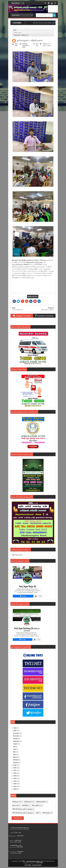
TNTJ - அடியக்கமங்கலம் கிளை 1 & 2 (33, 861)
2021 (15, 728)
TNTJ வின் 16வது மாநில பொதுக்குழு (22, 813)
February (16, 760)
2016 (15, 773)
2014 (15, 778)
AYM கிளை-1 (16, 802)
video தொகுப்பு (47, 813)
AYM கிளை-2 (46, 44)
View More (18, 818)
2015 (15, 776)
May (14, 752)
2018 (15, 768)
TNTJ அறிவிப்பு (36, 805)
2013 (15, 781)
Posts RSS (28, 865)
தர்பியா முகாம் (18, 33)
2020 (15, 731)
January (16, 762)
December (16, 733)
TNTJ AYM (39, 863)
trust (37, 813)
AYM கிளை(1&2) (41, 802)
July (14, 747)
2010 (15, 789)
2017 (15, 770)
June (15, 749)
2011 (15, 786)
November (16, 736)
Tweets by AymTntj (17, 555)
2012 (15, 784)
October (16, 739)
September (16, 741)
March (15, 757)
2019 (15, 765)
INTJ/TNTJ (25, 805)
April (15, 755)
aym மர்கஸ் (15, 805)
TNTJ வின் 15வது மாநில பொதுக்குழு (22, 809)
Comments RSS (37, 865)
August (15, 744)
